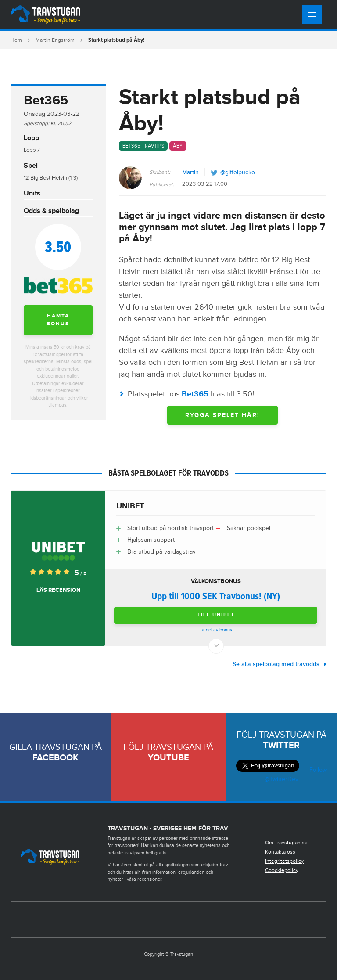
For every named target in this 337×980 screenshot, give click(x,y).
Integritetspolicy (284, 861)
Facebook (56, 758)
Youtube (168, 758)
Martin (190, 173)
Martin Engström (55, 40)
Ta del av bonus (216, 630)
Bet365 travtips (143, 146)
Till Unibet (216, 615)
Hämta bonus (58, 320)
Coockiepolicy (282, 870)
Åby (178, 146)
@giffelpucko (238, 173)
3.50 (58, 247)
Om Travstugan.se (286, 843)
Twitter (281, 746)
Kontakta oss (280, 852)
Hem (16, 40)
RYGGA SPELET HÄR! (222, 415)
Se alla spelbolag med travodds (276, 664)
